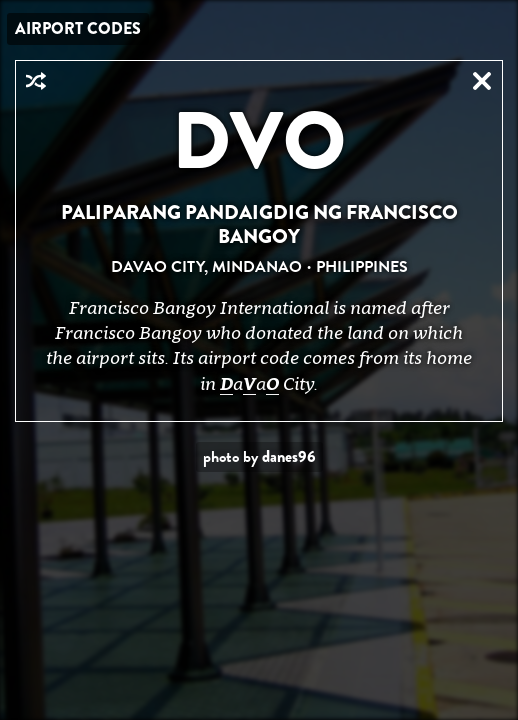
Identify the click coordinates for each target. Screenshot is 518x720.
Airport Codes (78, 28)
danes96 (289, 456)
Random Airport (36, 81)
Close (482, 81)
